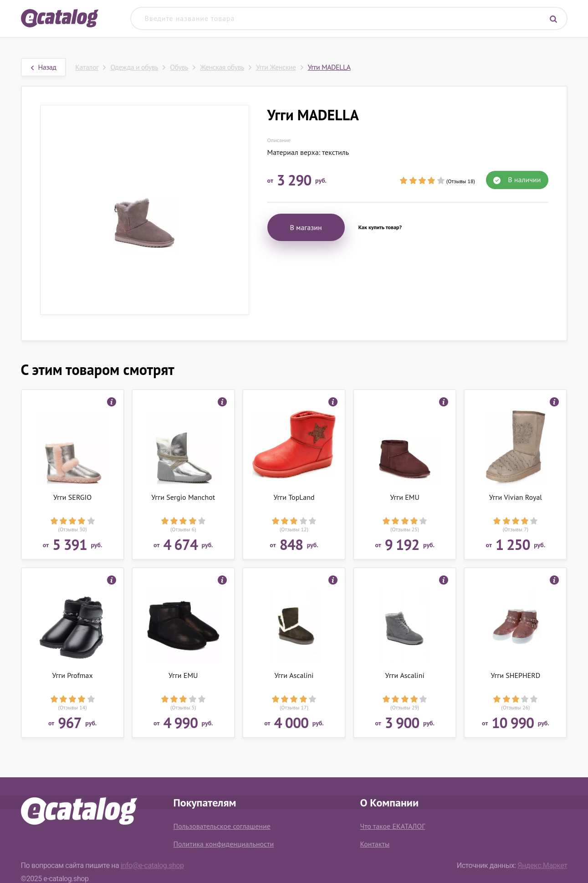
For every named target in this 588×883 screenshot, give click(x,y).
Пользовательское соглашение (222, 826)
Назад (44, 67)
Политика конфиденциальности (224, 844)
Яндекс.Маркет (542, 865)
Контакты (375, 844)
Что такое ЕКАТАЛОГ (393, 826)
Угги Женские (276, 67)
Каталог (87, 67)
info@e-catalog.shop (152, 865)
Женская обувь (222, 67)
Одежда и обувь (134, 67)
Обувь (179, 67)
